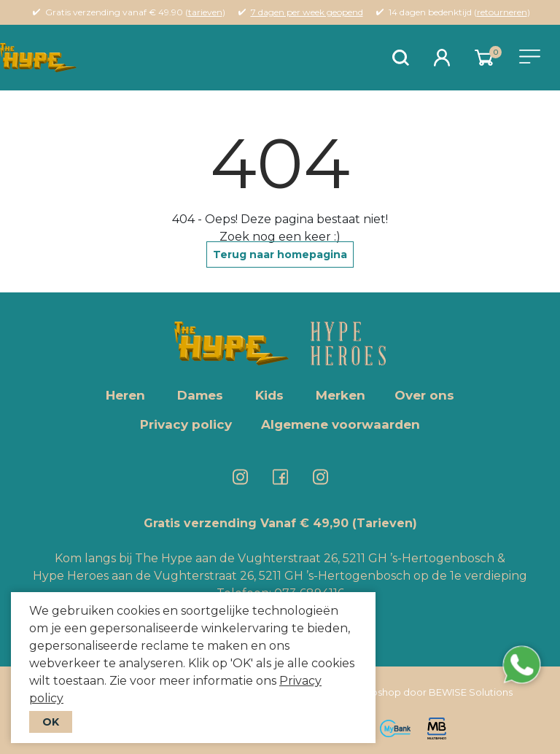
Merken (341, 395)
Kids (269, 395)
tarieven (205, 12)
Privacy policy (186, 424)
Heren (125, 395)
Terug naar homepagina (280, 254)
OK (51, 722)
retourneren (502, 12)
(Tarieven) (385, 523)
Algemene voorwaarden (341, 424)
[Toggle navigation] (530, 57)
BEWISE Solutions (471, 692)
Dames (200, 395)
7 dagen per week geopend (307, 12)
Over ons (424, 395)
